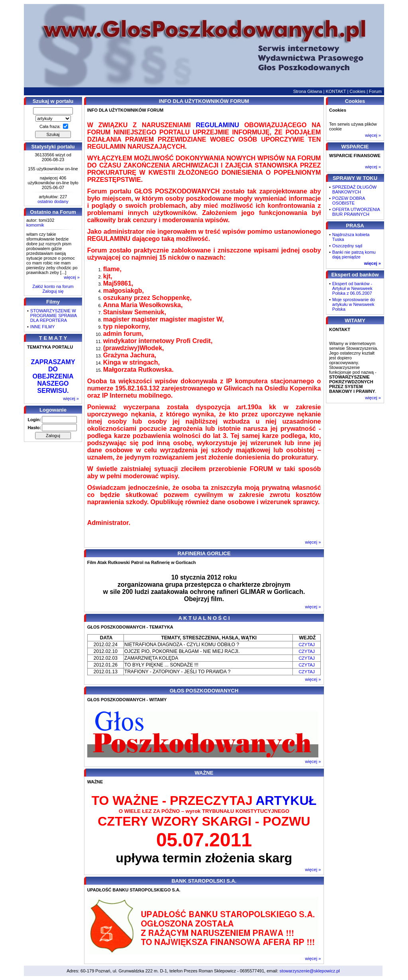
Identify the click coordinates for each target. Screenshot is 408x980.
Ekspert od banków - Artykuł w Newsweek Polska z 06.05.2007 (352, 288)
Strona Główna (308, 91)
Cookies (357, 91)
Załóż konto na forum (53, 286)
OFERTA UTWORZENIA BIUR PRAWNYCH (356, 212)
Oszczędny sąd (347, 246)
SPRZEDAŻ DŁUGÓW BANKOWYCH (354, 189)
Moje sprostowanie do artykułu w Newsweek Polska (354, 304)
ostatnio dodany (53, 201)
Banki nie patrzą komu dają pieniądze (354, 254)
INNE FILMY (43, 327)
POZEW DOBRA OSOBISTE (349, 201)
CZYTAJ (307, 645)
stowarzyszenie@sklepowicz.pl (310, 971)
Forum (375, 91)
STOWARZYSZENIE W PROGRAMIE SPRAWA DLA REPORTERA (54, 315)
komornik (35, 225)
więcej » (72, 277)
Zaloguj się (53, 291)
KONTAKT (336, 91)
